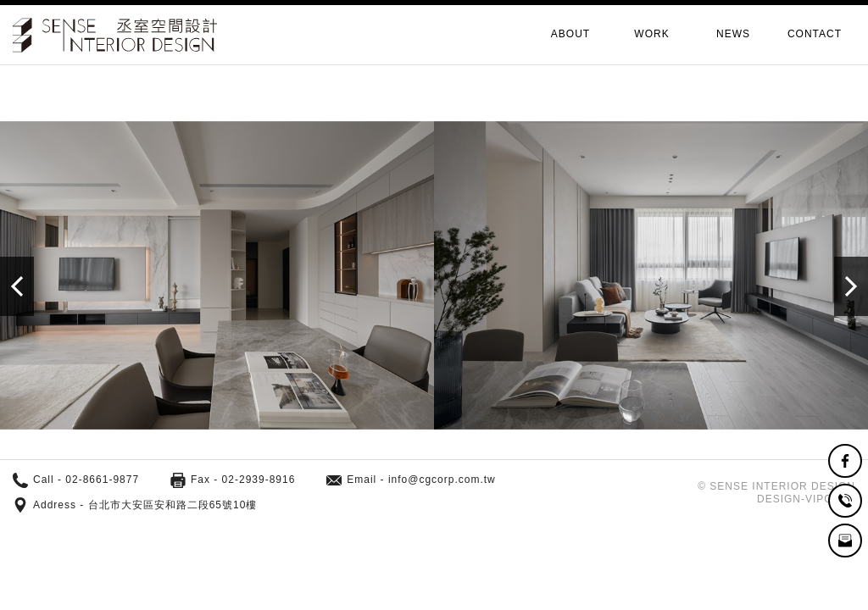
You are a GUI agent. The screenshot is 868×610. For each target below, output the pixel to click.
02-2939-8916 (259, 480)
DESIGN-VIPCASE (806, 499)
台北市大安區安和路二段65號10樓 (173, 505)
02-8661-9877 (102, 480)
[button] (851, 286)
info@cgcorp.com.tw (442, 480)
